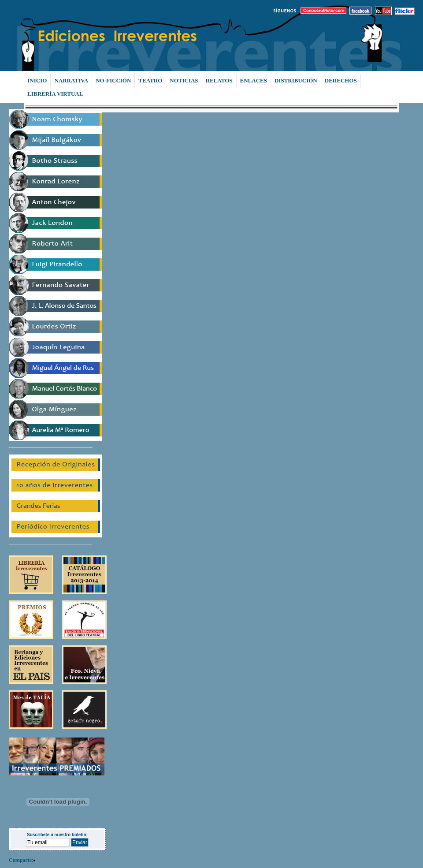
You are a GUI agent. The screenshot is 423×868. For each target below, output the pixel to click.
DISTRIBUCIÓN (296, 80)
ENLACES (254, 80)
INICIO (37, 80)
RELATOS (219, 80)
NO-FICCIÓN (113, 80)
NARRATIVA (71, 80)
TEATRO (150, 80)
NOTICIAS (184, 80)
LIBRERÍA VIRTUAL (55, 94)
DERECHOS (341, 80)
